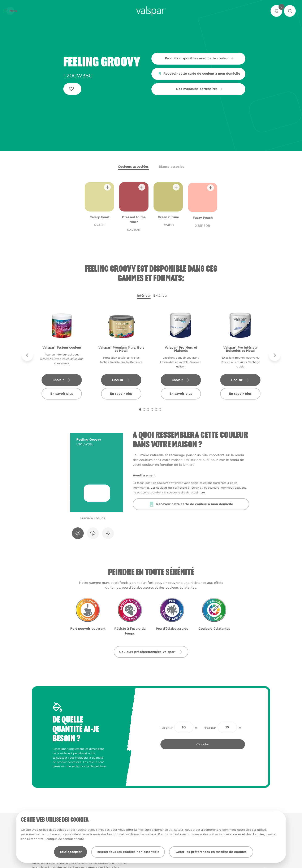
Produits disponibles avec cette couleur (199, 58)
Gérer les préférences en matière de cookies (211, 852)
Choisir (62, 380)
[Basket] (276, 11)
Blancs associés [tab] (172, 167)
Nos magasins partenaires (199, 89)
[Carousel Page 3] (148, 409)
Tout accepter (71, 852)
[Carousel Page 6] (160, 409)
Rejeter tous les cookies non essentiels (128, 852)
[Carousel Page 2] (144, 409)
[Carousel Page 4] (152, 409)
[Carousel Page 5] (156, 409)
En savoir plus (62, 394)
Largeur (167, 728)
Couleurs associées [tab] (133, 167)
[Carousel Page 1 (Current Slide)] (140, 409)
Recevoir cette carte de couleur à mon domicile (199, 74)
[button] (18, 11)
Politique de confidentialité (64, 839)
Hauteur (210, 728)
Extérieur (160, 296)
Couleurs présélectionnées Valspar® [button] (151, 652)
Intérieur (144, 296)
